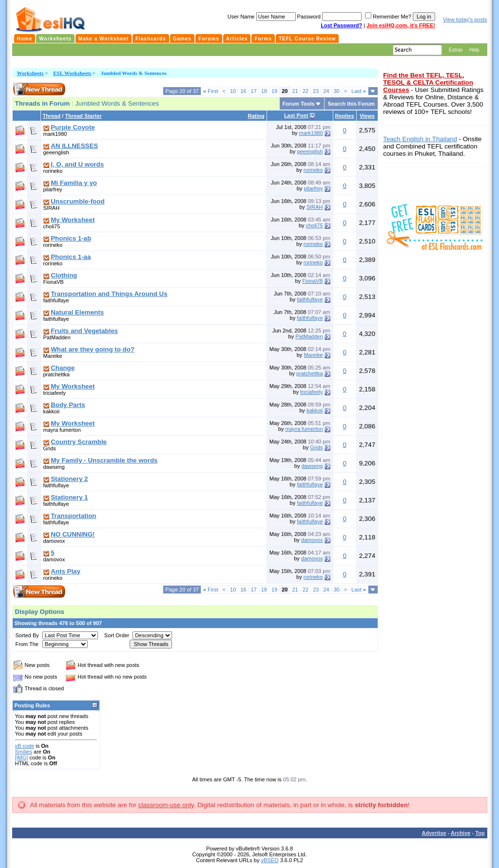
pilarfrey (53, 189)
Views (367, 116)
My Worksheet (73, 220)
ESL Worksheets (72, 73)
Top (480, 833)
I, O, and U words (77, 164)
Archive (461, 833)
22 (306, 91)
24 (326, 91)
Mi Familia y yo (74, 183)
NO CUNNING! (73, 534)
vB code (25, 746)
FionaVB (54, 282)
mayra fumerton (62, 430)
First (211, 91)
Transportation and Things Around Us (109, 294)
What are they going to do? (93, 349)
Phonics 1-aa (71, 257)
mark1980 (55, 134)
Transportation (73, 516)
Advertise (434, 833)
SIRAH (52, 208)
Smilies (24, 752)
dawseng (54, 467)
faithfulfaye (56, 300)
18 (264, 91)
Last (359, 91)
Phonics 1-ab (71, 238)
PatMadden (57, 337)
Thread (52, 116)
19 (274, 91)
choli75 (52, 226)
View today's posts (465, 19)
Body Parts (68, 405)
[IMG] (22, 757)
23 (316, 91)
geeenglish (56, 152)
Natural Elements (77, 312)
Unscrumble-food (77, 201)
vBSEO (270, 860)
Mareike (53, 356)
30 (336, 91)
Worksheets (30, 73)
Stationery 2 (69, 479)
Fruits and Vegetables (84, 331)
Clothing (64, 275)
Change (63, 368)
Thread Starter (83, 116)
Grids (50, 448)
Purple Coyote (73, 127)
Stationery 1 (69, 497)
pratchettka (57, 374)
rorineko (53, 171)
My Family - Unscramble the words (104, 460)
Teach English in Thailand (420, 139)
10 (233, 91)
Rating (256, 116)
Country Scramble (79, 442)
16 (243, 91)
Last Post (296, 115)
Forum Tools (299, 104)
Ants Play (66, 571)
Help (474, 50)
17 (253, 91)
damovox (54, 541)
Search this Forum (351, 104)
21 (295, 91)
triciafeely (55, 393)
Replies (345, 116)
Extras (456, 50)
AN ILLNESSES (74, 146)
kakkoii (52, 411)
